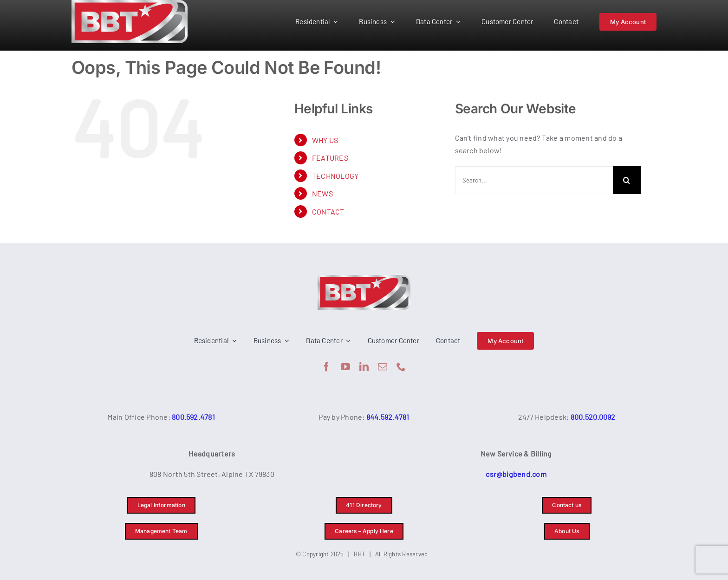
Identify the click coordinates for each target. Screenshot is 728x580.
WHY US (325, 140)
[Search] (627, 180)
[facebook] (326, 367)
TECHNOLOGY (335, 176)
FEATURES (330, 158)
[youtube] (345, 367)
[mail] (383, 367)
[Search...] (534, 180)
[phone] (401, 367)
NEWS (322, 193)
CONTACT (328, 212)
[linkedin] (364, 367)
